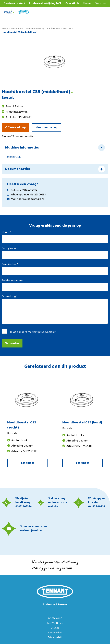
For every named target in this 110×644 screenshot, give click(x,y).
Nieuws (87, 3)
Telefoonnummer (13, 280)
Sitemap (55, 628)
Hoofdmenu (17, 29)
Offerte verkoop (15, 128)
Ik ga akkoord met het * (33, 332)
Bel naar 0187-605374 (22, 190)
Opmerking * (10, 297)
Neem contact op (47, 128)
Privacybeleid (55, 638)
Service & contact (15, 3)
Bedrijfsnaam (10, 248)
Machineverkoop (35, 29)
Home (5, 29)
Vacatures (102, 3)
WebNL (55, 623)
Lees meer (28, 463)
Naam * (6, 233)
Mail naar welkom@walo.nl (26, 199)
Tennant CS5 (13, 157)
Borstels (67, 29)
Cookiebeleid (55, 633)
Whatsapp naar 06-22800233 (26, 195)
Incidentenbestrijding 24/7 (45, 3)
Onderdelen (54, 29)
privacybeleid (46, 332)
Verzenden (12, 343)
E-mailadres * (10, 264)
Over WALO (72, 3)
